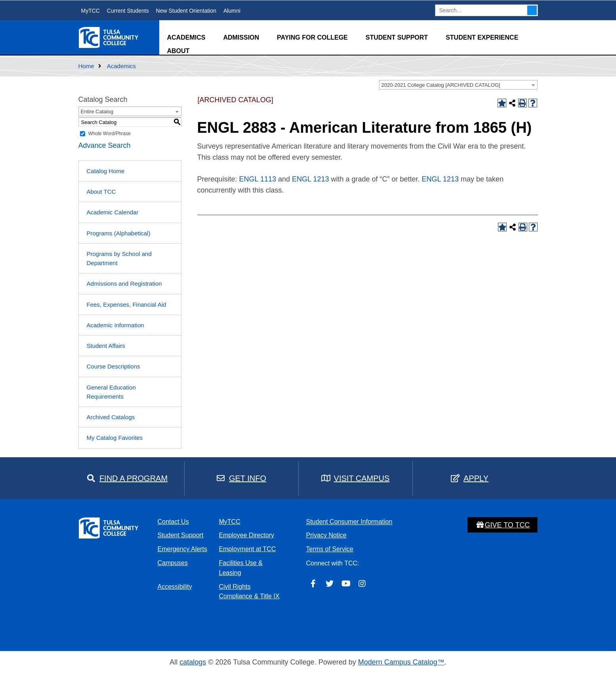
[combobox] (458, 85)
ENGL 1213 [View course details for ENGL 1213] (310, 179)
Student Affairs (106, 346)
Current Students (128, 11)
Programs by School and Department (119, 258)
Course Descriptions (113, 366)
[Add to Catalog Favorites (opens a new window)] (502, 103)
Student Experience (482, 37)
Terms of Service (330, 549)
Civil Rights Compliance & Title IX (249, 592)
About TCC (101, 192)
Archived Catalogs (111, 417)
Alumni (232, 11)
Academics (186, 37)
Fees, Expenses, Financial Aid (127, 305)
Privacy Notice (326, 535)
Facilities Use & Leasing (241, 568)
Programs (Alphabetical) (119, 233)
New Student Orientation (186, 11)
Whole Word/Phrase (110, 134)
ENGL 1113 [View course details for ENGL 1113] (258, 179)
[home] (109, 37)
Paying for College (312, 37)
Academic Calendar (113, 212)
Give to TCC (503, 525)
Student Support (397, 37)
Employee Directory (247, 535)
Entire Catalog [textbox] (97, 112)
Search (532, 10)
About (178, 51)
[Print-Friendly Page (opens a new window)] (523, 103)
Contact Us (173, 522)
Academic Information (115, 325)
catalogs (193, 662)
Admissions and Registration (124, 284)
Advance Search (105, 145)
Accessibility (175, 587)
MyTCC (91, 11)
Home (86, 66)
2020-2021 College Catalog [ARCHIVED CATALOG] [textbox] (441, 85)
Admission (241, 37)
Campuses (173, 563)
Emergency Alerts (182, 549)
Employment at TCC (248, 549)
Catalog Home (106, 171)
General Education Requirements (111, 392)
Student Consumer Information (349, 522)
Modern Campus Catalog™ (401, 662)
